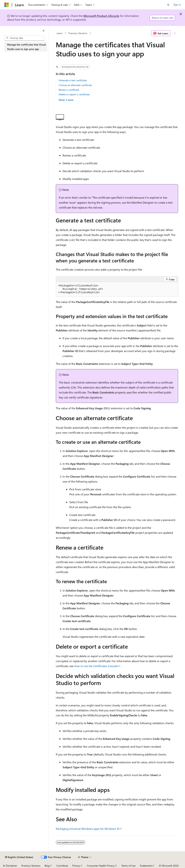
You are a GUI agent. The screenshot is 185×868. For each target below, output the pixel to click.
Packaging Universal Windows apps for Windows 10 (88, 829)
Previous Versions (78, 33)
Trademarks (146, 866)
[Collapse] (44, 31)
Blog (47, 866)
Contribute (62, 866)
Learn (60, 33)
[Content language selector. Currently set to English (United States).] (19, 857)
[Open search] (168, 5)
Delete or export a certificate (74, 94)
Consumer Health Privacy (101, 866)
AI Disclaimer (10, 866)
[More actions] (175, 33)
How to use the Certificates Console (96, 666)
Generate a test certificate (73, 80)
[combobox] (24, 38)
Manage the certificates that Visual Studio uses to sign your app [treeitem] (26, 47)
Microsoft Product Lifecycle (101, 16)
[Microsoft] (7, 5)
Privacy (76, 866)
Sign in (177, 5)
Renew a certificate (69, 90)
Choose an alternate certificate (75, 85)
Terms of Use (128, 866)
